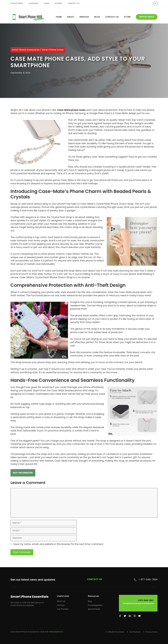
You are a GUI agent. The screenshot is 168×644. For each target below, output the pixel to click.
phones (59, 3)
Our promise (63, 609)
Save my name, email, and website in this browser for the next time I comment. (59, 544)
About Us (61, 601)
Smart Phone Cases (53, 50)
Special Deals (94, 609)
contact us (74, 3)
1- (140, 580)
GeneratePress (56, 632)
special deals (147, 17)
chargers (33, 3)
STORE (127, 17)
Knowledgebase (95, 605)
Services (84, 17)
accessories (17, 3)
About (71, 17)
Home (59, 17)
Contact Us (112, 17)
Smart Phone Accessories (26, 50)
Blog (97, 17)
